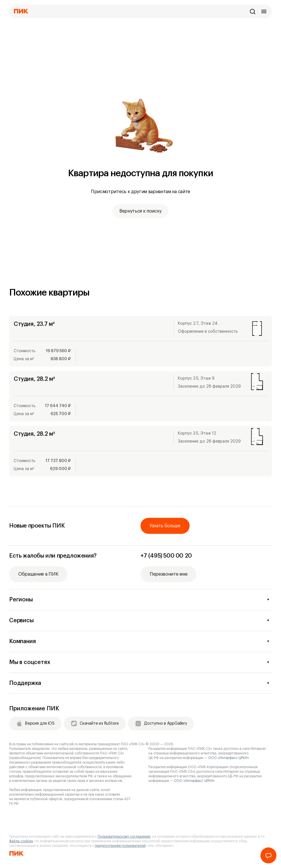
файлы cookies (21, 841)
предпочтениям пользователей (120, 846)
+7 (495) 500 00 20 (166, 556)
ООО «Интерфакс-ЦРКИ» (229, 758)
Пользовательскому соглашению (124, 837)
